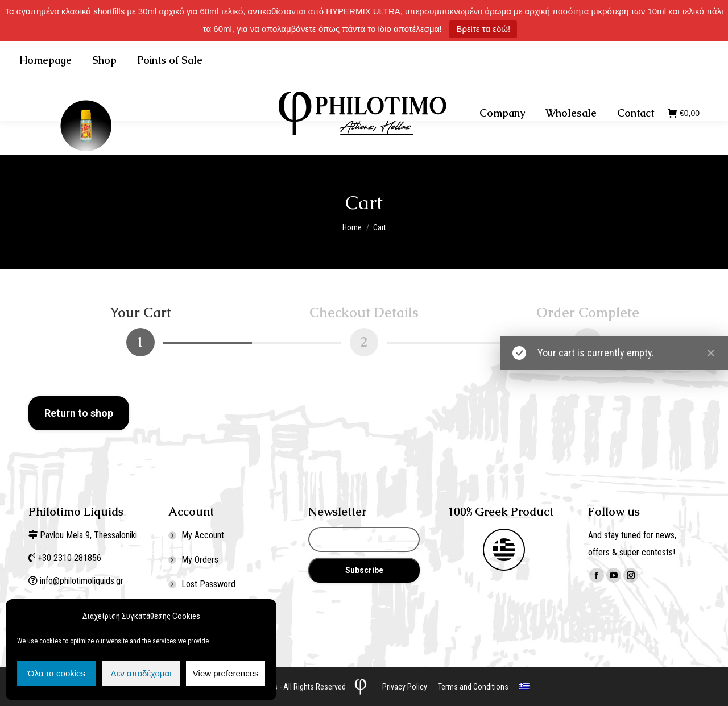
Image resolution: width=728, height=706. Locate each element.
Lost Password (208, 584)
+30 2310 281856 (137, 58)
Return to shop (79, 413)
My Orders (200, 560)
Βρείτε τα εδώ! (483, 29)
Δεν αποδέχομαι (141, 673)
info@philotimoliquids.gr (83, 581)
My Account (203, 535)
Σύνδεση (613, 58)
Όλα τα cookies (57, 673)
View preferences (226, 673)
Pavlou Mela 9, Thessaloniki (88, 535)
